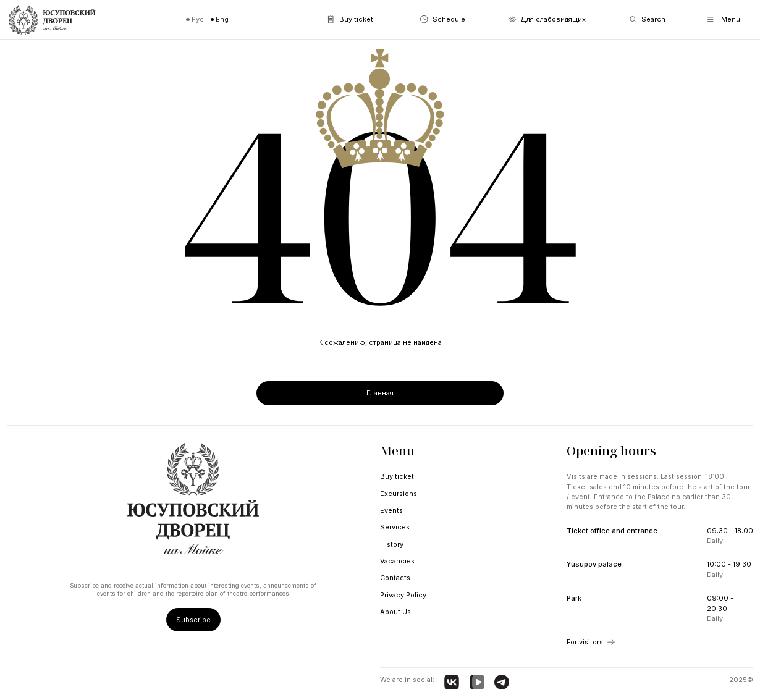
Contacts (395, 578)
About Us (395, 612)
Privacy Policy (403, 595)
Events (391, 510)
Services (395, 527)
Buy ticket (397, 476)
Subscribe (193, 620)
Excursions (399, 494)
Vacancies (397, 561)
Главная (380, 393)
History (392, 544)
